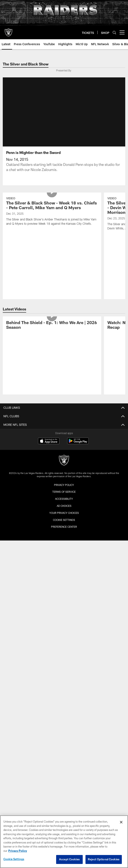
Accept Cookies (69, 859)
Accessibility (64, 499)
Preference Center (64, 527)
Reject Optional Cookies (104, 859)
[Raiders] (64, 461)
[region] (64, 842)
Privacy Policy (64, 485)
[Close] (121, 822)
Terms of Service (64, 492)
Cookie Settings (64, 520)
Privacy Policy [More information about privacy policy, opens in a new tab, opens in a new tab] (18, 851)
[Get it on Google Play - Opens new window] (78, 443)
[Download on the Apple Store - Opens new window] (49, 441)
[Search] (114, 33)
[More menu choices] (122, 32)
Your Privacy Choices (64, 513)
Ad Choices (64, 506)
